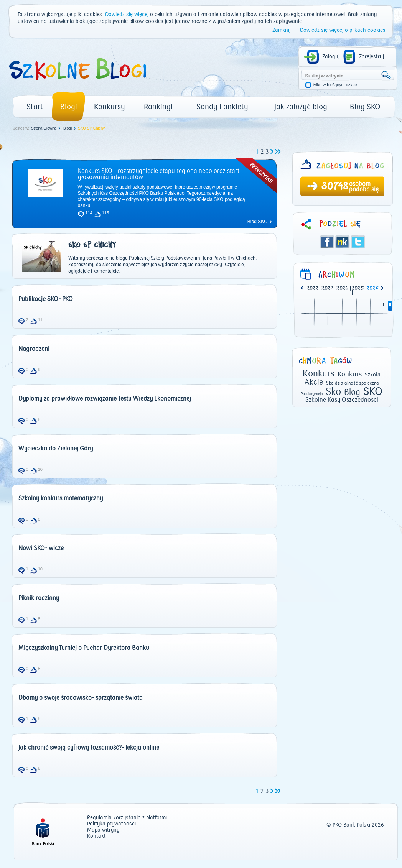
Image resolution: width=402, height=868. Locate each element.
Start (35, 107)
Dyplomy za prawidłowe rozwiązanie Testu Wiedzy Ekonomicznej (105, 399)
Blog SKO (365, 107)
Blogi (69, 107)
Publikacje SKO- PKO (46, 299)
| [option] (314, 289)
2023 (328, 289)
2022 (313, 289)
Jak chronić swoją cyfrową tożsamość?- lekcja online (89, 748)
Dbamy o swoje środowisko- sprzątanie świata (81, 698)
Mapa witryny (103, 830)
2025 (358, 289)
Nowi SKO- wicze (41, 548)
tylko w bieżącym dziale (335, 85)
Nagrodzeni (34, 349)
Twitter (358, 242)
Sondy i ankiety (222, 107)
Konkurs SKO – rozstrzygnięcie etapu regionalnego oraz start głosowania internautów (159, 174)
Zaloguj (331, 57)
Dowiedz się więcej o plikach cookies (343, 30)
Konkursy (110, 107)
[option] (374, 289)
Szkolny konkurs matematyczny (61, 498)
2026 (373, 289)
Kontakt (96, 836)
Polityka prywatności (111, 824)
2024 (342, 289)
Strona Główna (44, 128)
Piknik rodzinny (39, 598)
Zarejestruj (372, 57)
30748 (334, 187)
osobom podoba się (364, 187)
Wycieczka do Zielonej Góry (56, 449)
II (390, 305)
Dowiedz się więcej (127, 15)
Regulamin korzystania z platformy (128, 818)
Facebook (327, 242)
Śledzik (343, 242)
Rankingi (158, 107)
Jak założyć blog (301, 107)
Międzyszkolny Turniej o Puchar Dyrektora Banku (84, 648)
